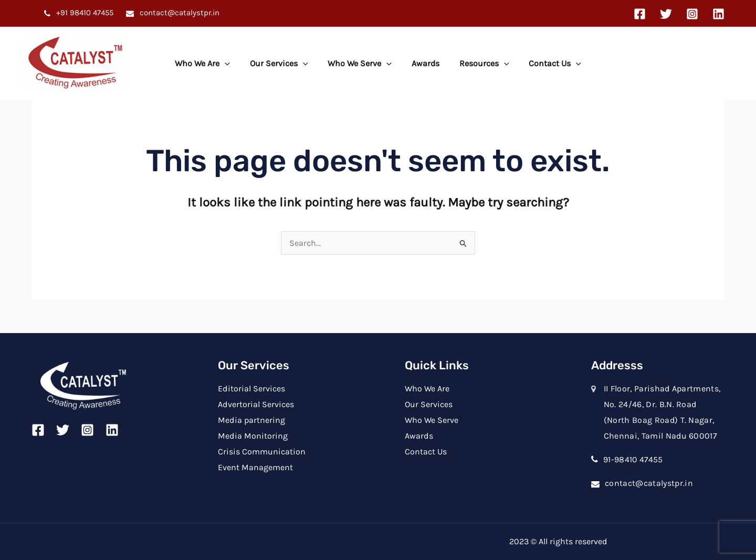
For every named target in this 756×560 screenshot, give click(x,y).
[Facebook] (640, 14)
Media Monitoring (253, 435)
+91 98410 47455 (84, 13)
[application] (233, 63)
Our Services (284, 63)
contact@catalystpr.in (178, 13)
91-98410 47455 (633, 459)
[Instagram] (692, 14)
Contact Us (547, 63)
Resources (480, 63)
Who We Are (210, 63)
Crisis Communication (262, 451)
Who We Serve (361, 63)
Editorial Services (251, 388)
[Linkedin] (718, 14)
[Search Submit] (464, 243)
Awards (424, 63)
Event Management (255, 467)
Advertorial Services (256, 404)
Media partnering (251, 420)
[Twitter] (666, 14)
